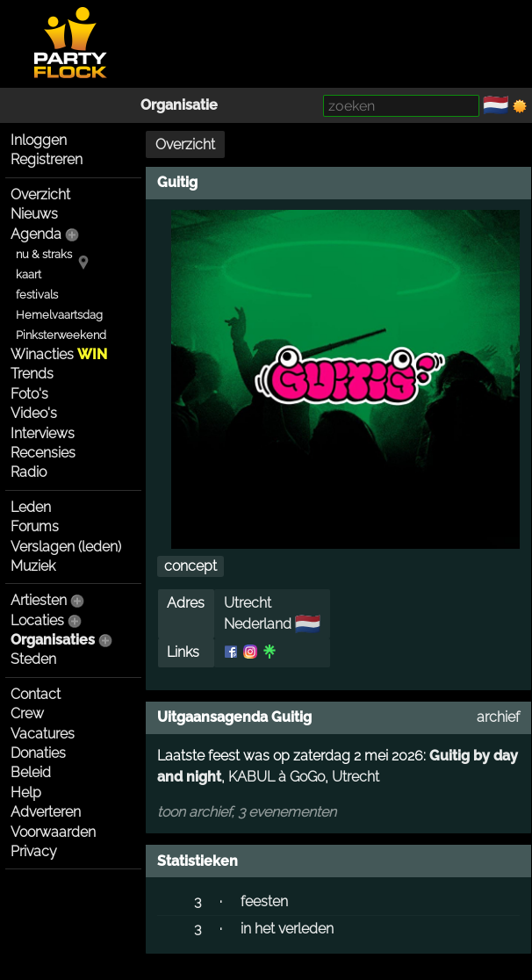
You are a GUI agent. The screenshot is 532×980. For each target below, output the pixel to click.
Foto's (29, 394)
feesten (264, 901)
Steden (33, 659)
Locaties (37, 620)
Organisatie (179, 105)
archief (498, 717)
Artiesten (39, 600)
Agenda (36, 234)
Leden (31, 507)
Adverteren (46, 812)
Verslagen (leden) (66, 547)
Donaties (38, 753)
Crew (27, 713)
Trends (32, 374)
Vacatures (43, 734)
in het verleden (287, 929)
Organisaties (53, 640)
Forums (35, 526)
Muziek (33, 566)
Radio (29, 472)
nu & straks (44, 254)
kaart (29, 274)
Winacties (59, 354)
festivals (37, 295)
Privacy (34, 851)
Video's (34, 413)
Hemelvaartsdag (59, 315)
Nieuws (34, 214)
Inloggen (39, 140)
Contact (36, 694)
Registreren (47, 159)
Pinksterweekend (61, 335)
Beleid (31, 772)
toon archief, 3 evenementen (247, 812)
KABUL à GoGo (277, 777)
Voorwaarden (53, 832)
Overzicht (40, 195)
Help (26, 793)
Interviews (43, 433)
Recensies (43, 453)
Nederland (258, 624)
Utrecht (248, 603)
